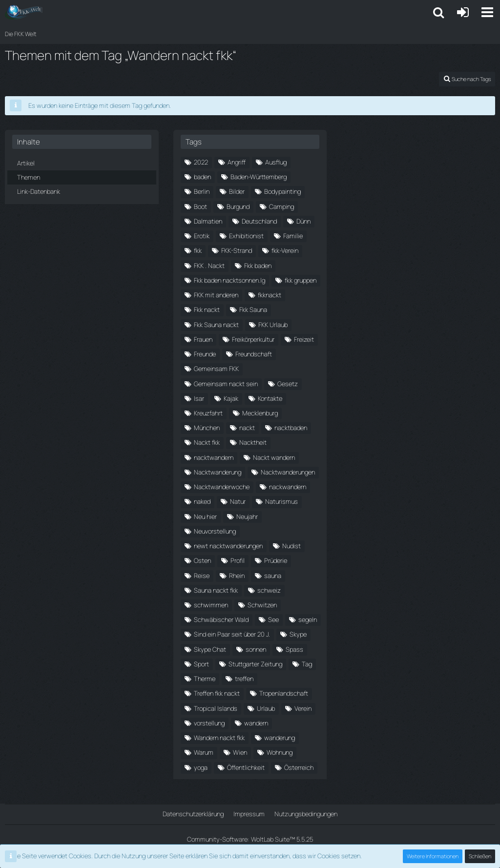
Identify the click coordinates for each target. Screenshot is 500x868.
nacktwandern (214, 457)
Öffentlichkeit (246, 767)
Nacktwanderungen (288, 472)
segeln (308, 620)
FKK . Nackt (209, 266)
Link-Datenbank (39, 191)
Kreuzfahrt (208, 413)
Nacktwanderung (218, 472)
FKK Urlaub (273, 325)
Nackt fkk (207, 442)
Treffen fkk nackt (217, 693)
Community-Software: (250, 839)
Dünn (303, 221)
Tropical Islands (216, 708)
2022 (201, 162)
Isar (199, 398)
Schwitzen (262, 605)
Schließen (480, 856)
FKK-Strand (237, 250)
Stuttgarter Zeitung (255, 664)
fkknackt (270, 295)
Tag (307, 664)
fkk (198, 250)
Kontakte (270, 398)
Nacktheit (253, 442)
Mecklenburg (260, 413)
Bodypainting (282, 191)
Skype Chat (210, 649)
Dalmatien (208, 221)
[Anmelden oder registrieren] (463, 12)
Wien (240, 752)
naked (202, 501)
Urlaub (266, 708)
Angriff (237, 162)
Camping (281, 207)
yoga (201, 767)
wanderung (280, 738)
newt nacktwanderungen (228, 546)
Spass (294, 649)
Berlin (202, 191)
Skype (298, 634)
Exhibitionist (246, 236)
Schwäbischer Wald (221, 620)
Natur (238, 501)
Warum (204, 752)
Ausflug (276, 162)
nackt (247, 428)
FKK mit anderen (216, 295)
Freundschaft (254, 354)
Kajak (231, 398)
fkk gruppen (301, 280)
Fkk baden (258, 266)
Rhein (237, 576)
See (273, 620)
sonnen (256, 649)
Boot (200, 207)
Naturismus (281, 501)
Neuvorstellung (215, 531)
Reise (202, 576)
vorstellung (209, 723)
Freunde (205, 354)
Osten (202, 560)
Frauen (203, 339)
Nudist (292, 546)
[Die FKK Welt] (24, 12)
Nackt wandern (274, 457)
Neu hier (205, 517)
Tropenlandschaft (284, 693)
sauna (273, 576)
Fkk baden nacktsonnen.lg (229, 280)
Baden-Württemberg (259, 177)
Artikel (26, 163)
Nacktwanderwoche (222, 487)
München (207, 428)
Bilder (237, 191)
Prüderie (276, 560)
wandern (256, 723)
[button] (487, 12)
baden (202, 177)
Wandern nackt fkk (219, 738)
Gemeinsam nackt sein (226, 384)
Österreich (299, 767)
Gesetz (288, 384)
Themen (29, 177)
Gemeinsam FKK (216, 369)
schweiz (269, 590)
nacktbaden (291, 428)
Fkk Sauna (253, 310)
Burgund (238, 207)
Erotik (202, 236)
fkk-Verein (285, 250)
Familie (293, 236)
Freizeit (304, 339)
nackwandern (288, 487)
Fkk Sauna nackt (216, 325)
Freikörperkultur (253, 339)
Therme (205, 679)
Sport (201, 664)
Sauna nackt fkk (216, 590)
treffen (244, 679)
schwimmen (211, 605)
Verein (303, 708)
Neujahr (247, 517)
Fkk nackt (207, 310)
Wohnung (280, 752)
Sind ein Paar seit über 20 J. (232, 634)
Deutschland (259, 221)
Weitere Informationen (433, 856)
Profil (238, 560)
